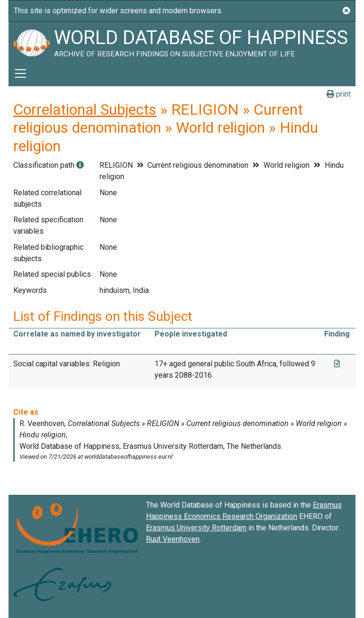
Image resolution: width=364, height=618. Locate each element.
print (339, 94)
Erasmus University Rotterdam (196, 528)
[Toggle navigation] (20, 73)
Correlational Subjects (85, 109)
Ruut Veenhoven (173, 539)
